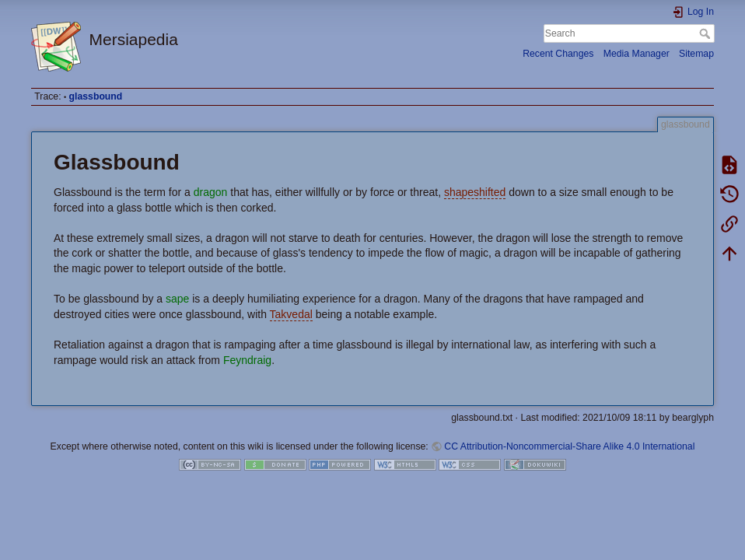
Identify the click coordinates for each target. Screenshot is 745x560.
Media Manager (637, 54)
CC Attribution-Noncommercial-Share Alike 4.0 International (569, 446)
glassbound (96, 96)
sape (177, 299)
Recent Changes (558, 54)
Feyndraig (247, 360)
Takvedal (291, 314)
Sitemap (696, 54)
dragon (211, 192)
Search (707, 33)
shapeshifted (475, 192)
